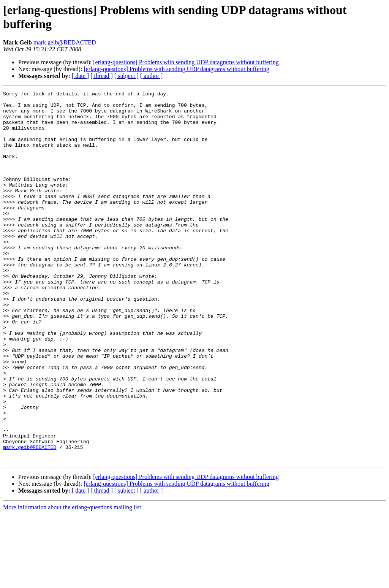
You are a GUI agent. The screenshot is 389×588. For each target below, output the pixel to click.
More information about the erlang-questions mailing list (72, 581)
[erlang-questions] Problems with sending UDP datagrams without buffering (186, 62)
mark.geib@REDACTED (65, 42)
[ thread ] (102, 76)
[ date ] (80, 76)
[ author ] (152, 76)
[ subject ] (127, 76)
